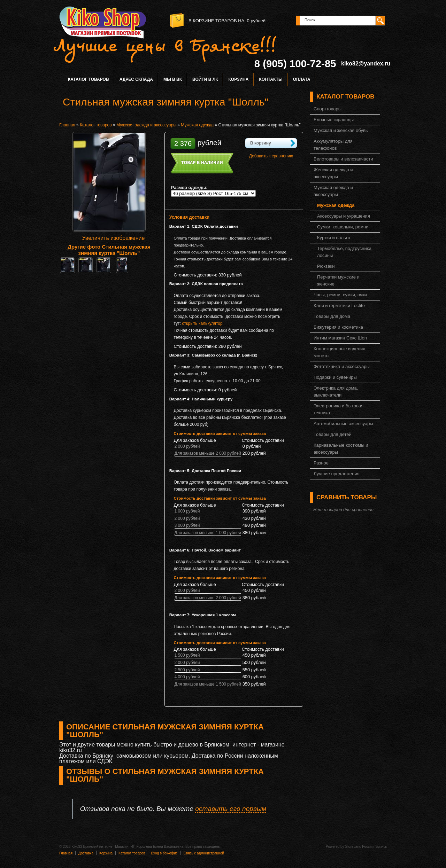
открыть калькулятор (202, 323)
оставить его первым (231, 809)
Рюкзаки (326, 266)
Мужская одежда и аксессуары (146, 125)
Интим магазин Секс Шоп (340, 338)
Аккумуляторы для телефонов (333, 145)
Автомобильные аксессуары (343, 424)
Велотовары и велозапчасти (343, 159)
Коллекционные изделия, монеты (340, 352)
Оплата (302, 79)
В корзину (261, 143)
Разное (321, 463)
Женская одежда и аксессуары (333, 173)
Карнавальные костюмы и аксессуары (341, 449)
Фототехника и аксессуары (342, 366)
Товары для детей (333, 434)
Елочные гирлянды (334, 120)
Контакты (271, 79)
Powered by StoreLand (344, 847)
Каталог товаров (89, 79)
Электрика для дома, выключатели (336, 392)
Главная (67, 125)
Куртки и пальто (334, 238)
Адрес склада (136, 79)
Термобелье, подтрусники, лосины (345, 252)
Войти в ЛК (205, 79)
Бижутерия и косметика (338, 327)
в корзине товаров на (216, 21)
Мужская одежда (197, 125)
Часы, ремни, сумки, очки (340, 295)
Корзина (238, 79)
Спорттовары (328, 109)
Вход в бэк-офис (164, 853)
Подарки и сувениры (335, 377)
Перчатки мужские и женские (338, 280)
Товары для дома (332, 316)
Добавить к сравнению (271, 156)
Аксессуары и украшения (344, 216)
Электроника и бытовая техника (339, 409)
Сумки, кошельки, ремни (343, 227)
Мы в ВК (173, 79)
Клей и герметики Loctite (339, 306)
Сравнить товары (347, 497)
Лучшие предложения (337, 474)
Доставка (86, 853)
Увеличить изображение (114, 238)
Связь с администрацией (204, 853)
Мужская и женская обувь (341, 130)
